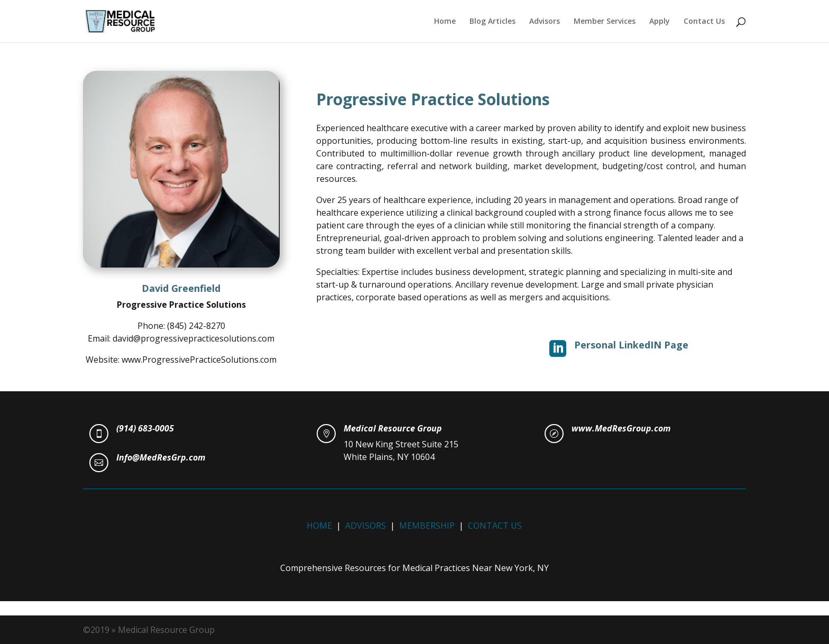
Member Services (605, 22)
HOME (319, 526)
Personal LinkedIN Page (631, 345)
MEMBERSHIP (427, 526)
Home (445, 22)
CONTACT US (495, 526)
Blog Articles (492, 22)
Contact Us (704, 22)
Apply (660, 22)
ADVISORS (366, 526)
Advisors (545, 22)
